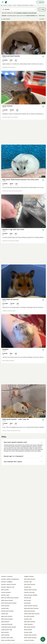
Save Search (6, 19)
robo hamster (5, 632)
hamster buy (28, 587)
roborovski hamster (30, 611)
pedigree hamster (29, 576)
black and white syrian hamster (10, 598)
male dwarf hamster (30, 584)
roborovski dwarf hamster (31, 608)
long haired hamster (7, 624)
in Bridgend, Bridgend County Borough (26, 13)
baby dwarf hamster (30, 622)
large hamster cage (7, 630)
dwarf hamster (5, 606)
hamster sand (28, 619)
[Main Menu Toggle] (3, 2)
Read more (42, 16)
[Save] (43, 57)
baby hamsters (5, 622)
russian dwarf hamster (30, 590)
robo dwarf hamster (30, 579)
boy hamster (28, 600)
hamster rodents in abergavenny (10, 579)
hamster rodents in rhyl (8, 587)
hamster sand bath (29, 592)
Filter (42, 9)
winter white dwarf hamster (32, 614)
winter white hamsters (30, 638)
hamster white (28, 632)
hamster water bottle (7, 638)
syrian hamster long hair (31, 606)
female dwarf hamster (7, 611)
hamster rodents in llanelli (8, 584)
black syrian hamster (7, 619)
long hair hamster (29, 640)
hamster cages (5, 595)
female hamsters (6, 592)
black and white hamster (8, 640)
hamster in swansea (7, 576)
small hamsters (28, 624)
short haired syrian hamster (9, 603)
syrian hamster (5, 635)
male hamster (5, 590)
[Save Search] (43, 639)
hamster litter (5, 608)
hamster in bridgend (7, 582)
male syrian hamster (30, 627)
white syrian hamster (7, 600)
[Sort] (43, 19)
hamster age (28, 598)
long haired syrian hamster (9, 627)
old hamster (27, 603)
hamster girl (5, 614)
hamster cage (28, 582)
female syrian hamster (30, 635)
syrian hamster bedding (31, 595)
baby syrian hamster (7, 616)
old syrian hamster (29, 616)
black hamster (28, 630)
